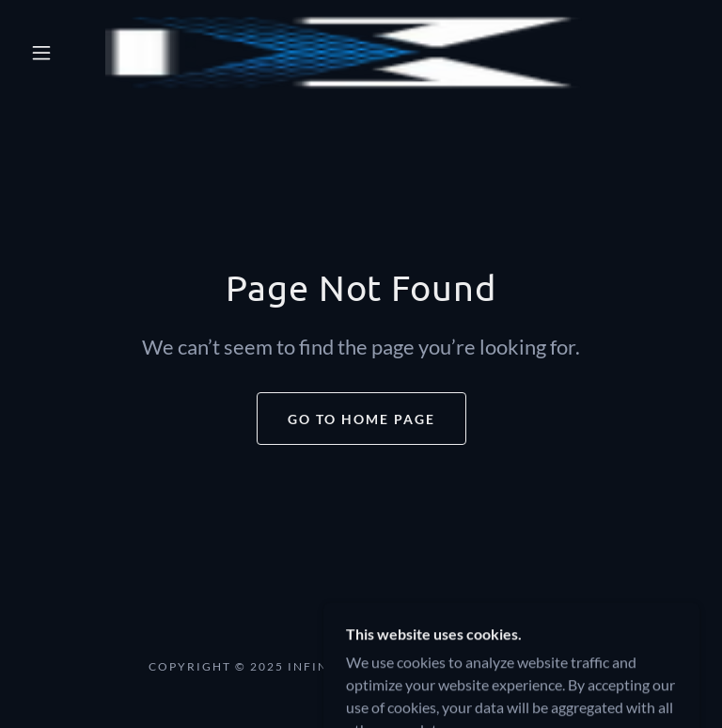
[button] (41, 53)
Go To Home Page (361, 419)
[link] (346, 53)
